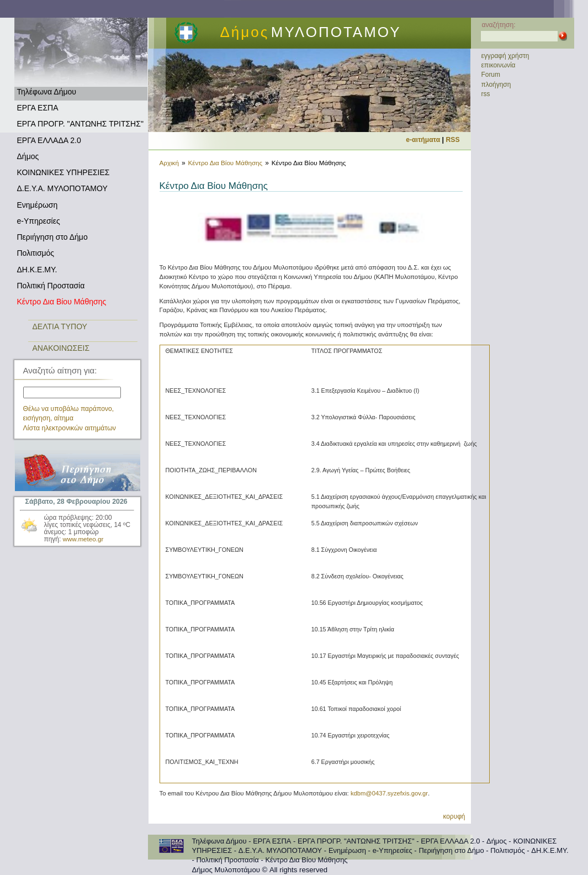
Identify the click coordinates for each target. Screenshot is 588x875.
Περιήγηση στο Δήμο (52, 237)
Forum (491, 75)
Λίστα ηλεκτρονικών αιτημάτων (70, 428)
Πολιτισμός (36, 253)
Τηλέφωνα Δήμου (47, 92)
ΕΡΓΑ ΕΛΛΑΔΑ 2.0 (49, 140)
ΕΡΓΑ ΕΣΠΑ (38, 108)
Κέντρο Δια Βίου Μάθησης (62, 302)
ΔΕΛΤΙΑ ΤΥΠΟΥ (60, 326)
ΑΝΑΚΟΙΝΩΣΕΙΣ (61, 348)
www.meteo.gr (83, 539)
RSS (453, 140)
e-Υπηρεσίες (39, 221)
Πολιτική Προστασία (51, 286)
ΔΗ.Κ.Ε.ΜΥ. (37, 270)
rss (486, 94)
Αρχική (169, 163)
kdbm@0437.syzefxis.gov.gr (389, 793)
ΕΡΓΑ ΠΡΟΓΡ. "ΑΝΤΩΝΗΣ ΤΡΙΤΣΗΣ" (80, 124)
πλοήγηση (496, 85)
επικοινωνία (499, 65)
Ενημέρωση (38, 205)
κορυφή (454, 816)
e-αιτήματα (423, 140)
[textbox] (72, 392)
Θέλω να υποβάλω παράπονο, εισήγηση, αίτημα (69, 413)
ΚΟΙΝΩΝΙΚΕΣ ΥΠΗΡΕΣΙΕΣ (63, 172)
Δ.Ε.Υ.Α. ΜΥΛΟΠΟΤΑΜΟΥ (62, 188)
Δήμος (28, 156)
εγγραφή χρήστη (505, 56)
